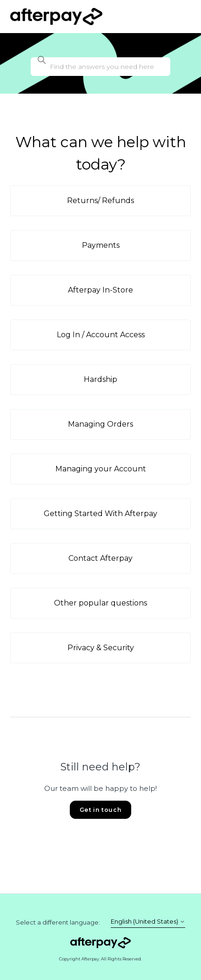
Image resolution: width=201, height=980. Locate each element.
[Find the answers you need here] (100, 67)
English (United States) (148, 922)
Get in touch (100, 810)
